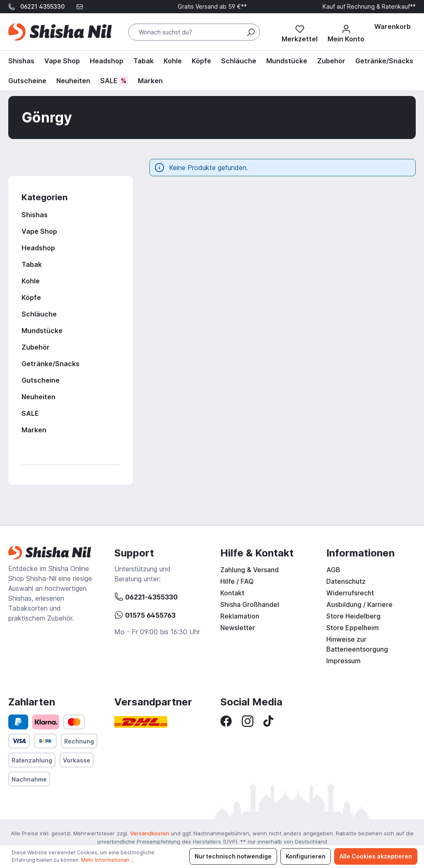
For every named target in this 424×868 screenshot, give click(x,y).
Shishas (35, 215)
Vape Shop (39, 231)
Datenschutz (346, 581)
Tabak (32, 264)
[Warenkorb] (393, 26)
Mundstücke (42, 331)
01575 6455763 (145, 614)
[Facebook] (226, 720)
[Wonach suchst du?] (194, 32)
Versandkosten (150, 833)
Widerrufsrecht (350, 593)
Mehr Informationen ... (108, 860)
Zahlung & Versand (249, 570)
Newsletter (238, 628)
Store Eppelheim (353, 628)
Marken (34, 430)
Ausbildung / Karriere (359, 604)
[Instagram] (248, 720)
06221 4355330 (42, 6)
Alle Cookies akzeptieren (376, 856)
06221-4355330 (146, 596)
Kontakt (232, 593)
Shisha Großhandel (250, 604)
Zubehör (36, 347)
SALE (30, 413)
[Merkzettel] (300, 32)
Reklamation (240, 616)
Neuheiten (39, 397)
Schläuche (39, 314)
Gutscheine (41, 380)
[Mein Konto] (346, 32)
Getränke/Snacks (51, 364)
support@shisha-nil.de (44, 20)
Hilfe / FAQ (237, 581)
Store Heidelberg (353, 616)
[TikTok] (268, 720)
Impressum (343, 661)
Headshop (38, 248)
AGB (333, 570)
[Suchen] (251, 32)
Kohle (31, 281)
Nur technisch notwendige (233, 856)
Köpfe (31, 297)
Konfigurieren (306, 856)
